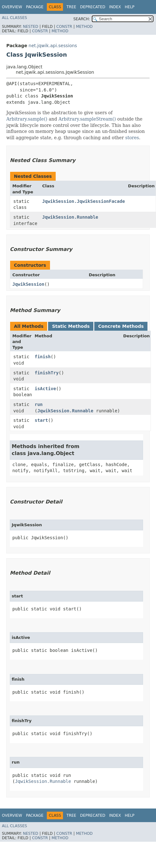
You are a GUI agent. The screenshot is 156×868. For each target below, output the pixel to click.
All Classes (14, 18)
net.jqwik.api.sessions (53, 46)
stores (132, 138)
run (39, 404)
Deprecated (93, 7)
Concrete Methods (121, 326)
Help (130, 7)
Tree (71, 7)
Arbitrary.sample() (27, 119)
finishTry (47, 373)
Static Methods (71, 326)
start (41, 420)
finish (43, 357)
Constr (64, 27)
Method (84, 27)
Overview (12, 7)
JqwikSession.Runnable (70, 217)
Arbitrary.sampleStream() (87, 119)
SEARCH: (82, 19)
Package (35, 7)
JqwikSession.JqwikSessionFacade (83, 201)
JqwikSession (28, 284)
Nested (30, 27)
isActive (45, 389)
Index (115, 7)
